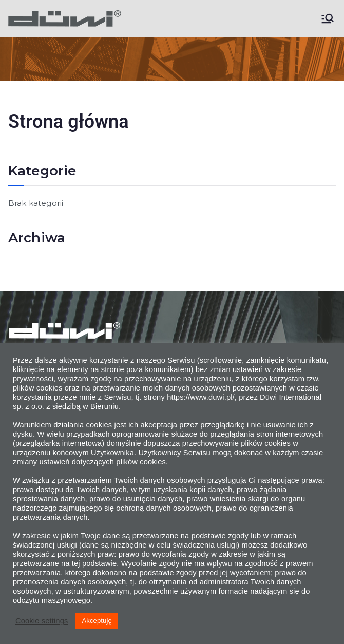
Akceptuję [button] (97, 621)
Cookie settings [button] (42, 621)
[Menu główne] (328, 18)
